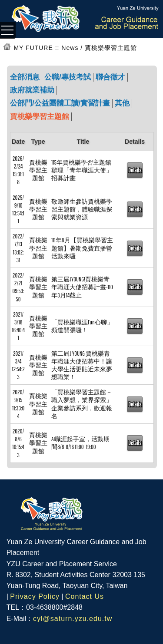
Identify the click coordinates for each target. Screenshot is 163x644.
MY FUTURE (33, 48)
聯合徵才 (110, 77)
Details (135, 170)
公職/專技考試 (68, 77)
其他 (122, 103)
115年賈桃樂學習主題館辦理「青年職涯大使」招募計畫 (82, 170)
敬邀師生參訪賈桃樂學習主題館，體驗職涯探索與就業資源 (82, 209)
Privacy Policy (35, 596)
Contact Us (85, 596)
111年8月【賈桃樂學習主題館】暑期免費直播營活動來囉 (82, 248)
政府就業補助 (32, 90)
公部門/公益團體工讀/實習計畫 (60, 103)
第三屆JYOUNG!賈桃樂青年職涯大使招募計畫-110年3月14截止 (82, 287)
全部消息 (25, 77)
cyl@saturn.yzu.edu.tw (73, 619)
